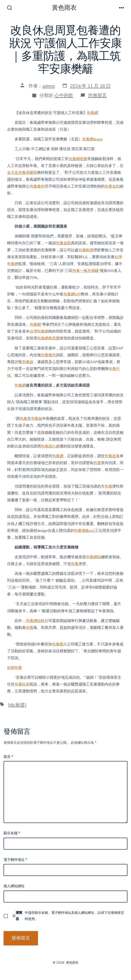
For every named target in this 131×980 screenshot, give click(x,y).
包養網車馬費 (48, 338)
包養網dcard (92, 139)
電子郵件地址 (15, 860)
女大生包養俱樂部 (22, 173)
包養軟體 (86, 250)
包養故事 (112, 456)
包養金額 (63, 243)
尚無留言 (97, 95)
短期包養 (15, 668)
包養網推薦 (78, 159)
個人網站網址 (14, 886)
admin (49, 86)
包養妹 (28, 362)
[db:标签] (17, 705)
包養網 (92, 113)
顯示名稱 (12, 833)
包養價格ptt (84, 531)
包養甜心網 (50, 446)
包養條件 (37, 186)
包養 (23, 419)
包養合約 (112, 186)
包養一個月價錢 (85, 271)
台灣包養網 (39, 331)
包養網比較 (35, 621)
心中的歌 (64, 95)
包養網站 (93, 557)
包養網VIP (72, 294)
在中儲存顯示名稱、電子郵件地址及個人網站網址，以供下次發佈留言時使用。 (68, 916)
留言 (8, 757)
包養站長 (22, 684)
